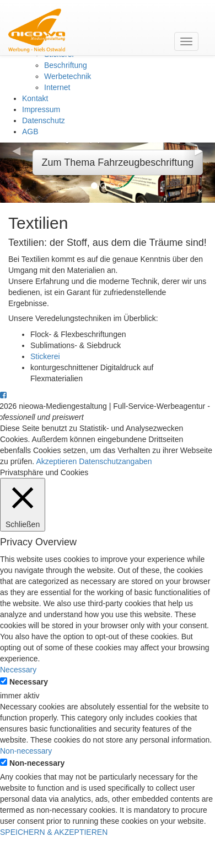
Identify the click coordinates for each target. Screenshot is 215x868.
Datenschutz (44, 120)
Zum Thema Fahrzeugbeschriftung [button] (118, 162)
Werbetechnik (68, 76)
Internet (57, 87)
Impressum (41, 109)
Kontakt (35, 98)
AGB (30, 131)
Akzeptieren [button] (56, 461)
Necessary (29, 682)
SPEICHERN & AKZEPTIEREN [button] (54, 832)
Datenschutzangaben (115, 461)
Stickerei (45, 356)
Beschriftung (66, 65)
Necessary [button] (18, 670)
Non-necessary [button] (26, 751)
